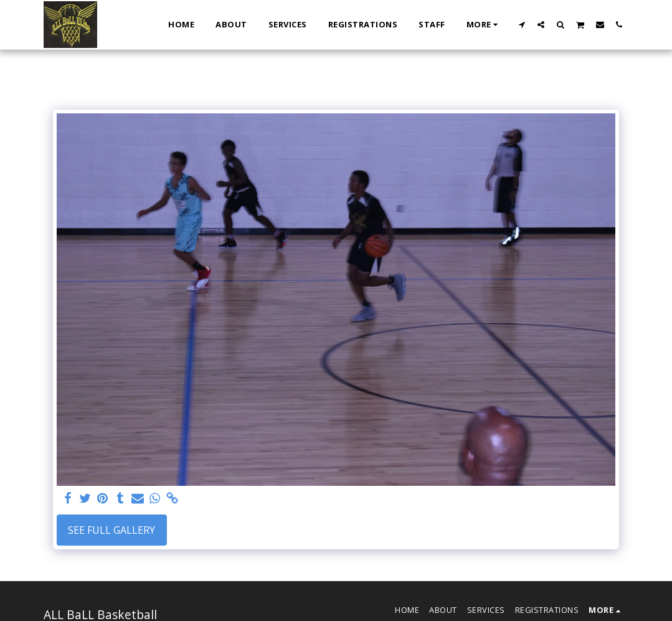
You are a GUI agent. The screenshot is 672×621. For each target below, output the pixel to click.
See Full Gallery (111, 530)
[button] (522, 24)
